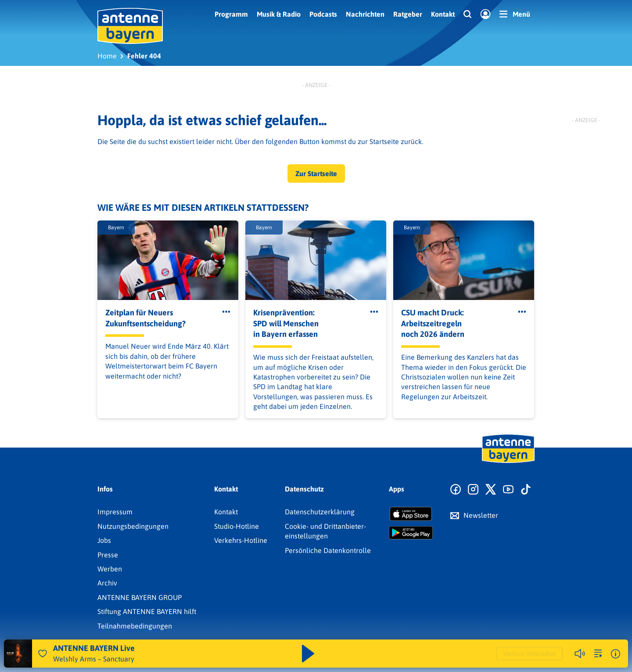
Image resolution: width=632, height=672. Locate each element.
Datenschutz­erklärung (320, 512)
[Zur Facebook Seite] (456, 490)
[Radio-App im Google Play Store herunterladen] (411, 533)
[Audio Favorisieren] (43, 654)
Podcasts (323, 14)
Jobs (104, 540)
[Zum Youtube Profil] (508, 490)
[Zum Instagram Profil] (473, 490)
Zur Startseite (316, 173)
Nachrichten (365, 14)
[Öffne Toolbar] (226, 312)
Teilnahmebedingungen (135, 626)
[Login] (485, 14)
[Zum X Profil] (491, 490)
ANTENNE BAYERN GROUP (140, 597)
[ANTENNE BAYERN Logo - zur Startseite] (130, 26)
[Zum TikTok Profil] (526, 490)
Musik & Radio (279, 14)
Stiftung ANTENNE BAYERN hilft (147, 611)
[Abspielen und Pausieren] (308, 654)
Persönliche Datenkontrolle (328, 550)
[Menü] (515, 14)
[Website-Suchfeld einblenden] (467, 14)
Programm (231, 14)
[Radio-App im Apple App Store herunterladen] (411, 514)
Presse (108, 555)
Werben (110, 569)
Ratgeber (408, 14)
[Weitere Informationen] (616, 654)
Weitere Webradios (529, 654)
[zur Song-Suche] (598, 654)
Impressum (115, 512)
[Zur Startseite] (508, 462)
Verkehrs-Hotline (241, 540)
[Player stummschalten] (580, 654)
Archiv (107, 583)
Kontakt (443, 14)
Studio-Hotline (237, 526)
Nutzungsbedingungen (133, 526)
